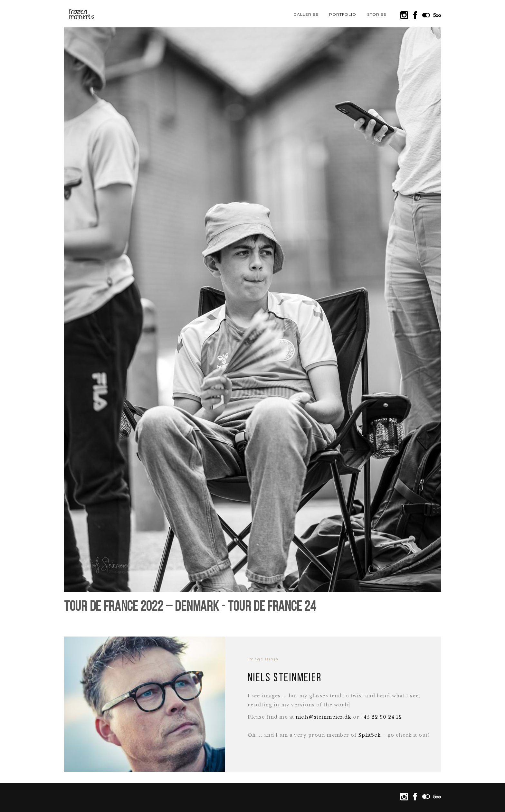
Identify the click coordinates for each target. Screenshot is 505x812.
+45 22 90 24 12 (381, 717)
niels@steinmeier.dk (323, 717)
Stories (377, 14)
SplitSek (370, 735)
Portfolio (343, 14)
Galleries (306, 14)
